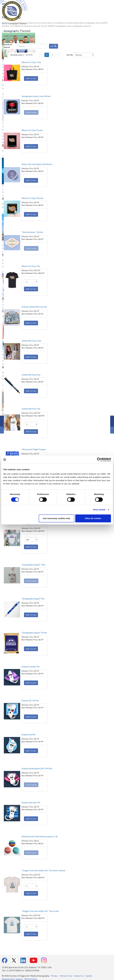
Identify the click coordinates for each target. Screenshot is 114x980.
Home (31, 36)
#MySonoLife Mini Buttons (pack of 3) (39, 836)
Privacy (54, 976)
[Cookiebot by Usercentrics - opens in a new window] (99, 460)
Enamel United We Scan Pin (34, 307)
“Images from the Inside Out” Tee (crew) (40, 911)
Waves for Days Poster (32, 130)
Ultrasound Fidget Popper (34, 449)
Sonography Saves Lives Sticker (36, 96)
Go (54, 46)
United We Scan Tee (31, 409)
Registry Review (20, 36)
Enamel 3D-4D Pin (30, 700)
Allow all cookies (93, 518)
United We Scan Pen (31, 375)
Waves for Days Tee (31, 266)
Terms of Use (66, 976)
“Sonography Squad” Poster (34, 633)
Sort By (70, 55)
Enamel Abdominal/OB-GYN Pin (37, 768)
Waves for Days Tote (31, 62)
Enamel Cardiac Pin (31, 667)
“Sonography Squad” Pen (33, 599)
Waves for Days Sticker (32, 198)
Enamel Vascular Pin (31, 802)
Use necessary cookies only (57, 518)
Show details (99, 510)
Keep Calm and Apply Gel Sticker (37, 164)
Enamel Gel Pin (28, 734)
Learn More (7, 31)
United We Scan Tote (31, 341)
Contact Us (79, 976)
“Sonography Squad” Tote (33, 565)
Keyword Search (8, 46)
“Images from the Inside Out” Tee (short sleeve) (43, 870)
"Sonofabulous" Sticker (32, 232)
